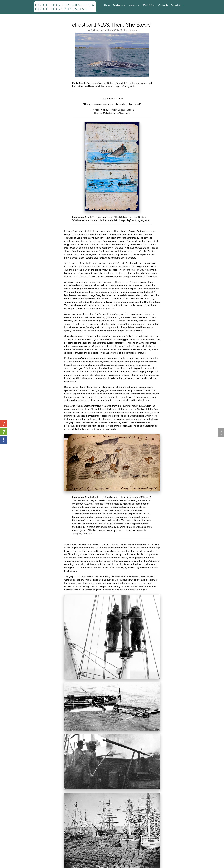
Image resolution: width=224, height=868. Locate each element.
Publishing (118, 5)
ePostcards (163, 5)
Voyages (133, 5)
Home (107, 5)
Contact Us (176, 5)
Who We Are (148, 5)
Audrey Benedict (99, 30)
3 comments (130, 30)
